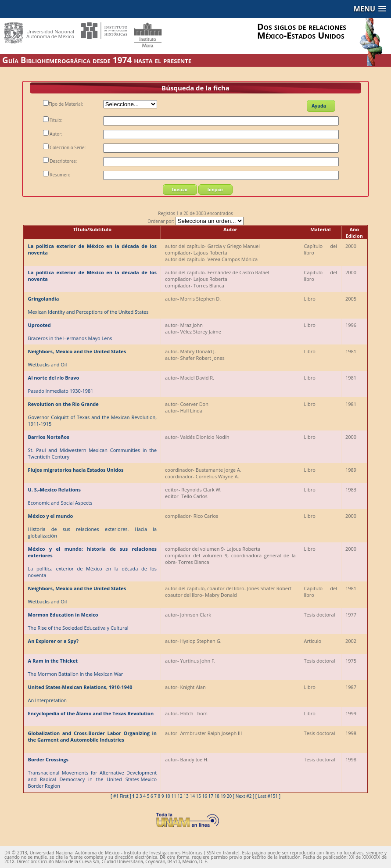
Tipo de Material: (63, 104)
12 (180, 796)
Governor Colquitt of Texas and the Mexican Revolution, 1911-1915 (93, 414)
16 (205, 796)
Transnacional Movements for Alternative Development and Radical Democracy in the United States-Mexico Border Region (93, 773)
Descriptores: (60, 161)
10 (167, 796)
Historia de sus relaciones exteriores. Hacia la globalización (93, 526)
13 (186, 796)
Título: (53, 120)
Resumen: (57, 175)
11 (174, 796)
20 (229, 796)
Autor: (53, 134)
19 (223, 796)
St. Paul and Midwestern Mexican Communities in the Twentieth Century (93, 447)
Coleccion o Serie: (64, 147)
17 (211, 796)
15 (199, 796)
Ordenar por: (195, 221)
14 (192, 796)
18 (217, 796)
